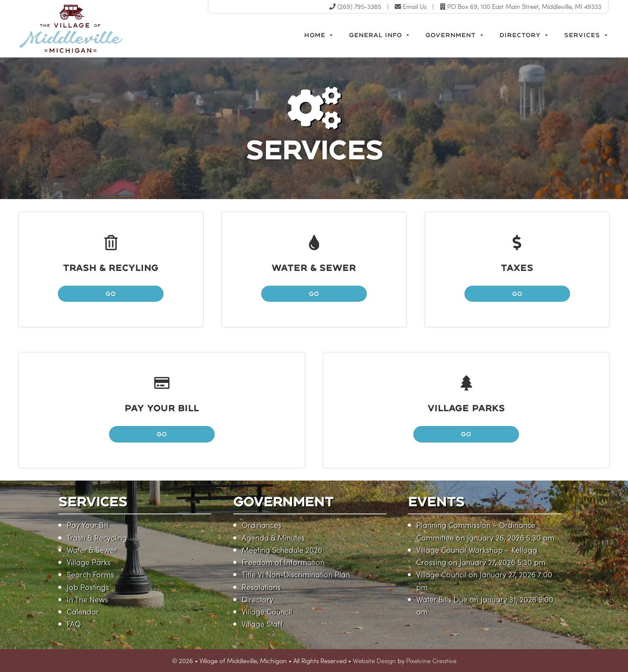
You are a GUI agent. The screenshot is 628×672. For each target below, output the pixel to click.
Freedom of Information (283, 562)
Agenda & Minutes (273, 537)
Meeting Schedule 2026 (282, 550)
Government (455, 35)
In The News (87, 599)
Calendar (83, 611)
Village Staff (262, 624)
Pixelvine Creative (431, 660)
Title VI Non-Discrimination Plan (296, 574)
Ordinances (262, 525)
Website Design (374, 660)
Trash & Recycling (97, 537)
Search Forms (90, 574)
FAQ (74, 624)
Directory (524, 35)
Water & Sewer (92, 550)
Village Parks (89, 562)
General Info (380, 35)
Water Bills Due (442, 599)
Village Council (267, 611)
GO (111, 294)
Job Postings (88, 587)
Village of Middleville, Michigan (109, 29)
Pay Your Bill (88, 525)
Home (319, 35)
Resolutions (261, 587)
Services (587, 35)
